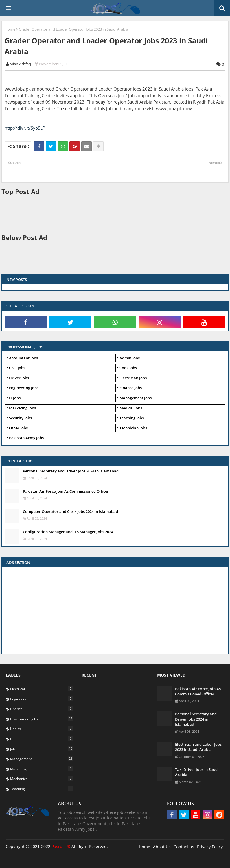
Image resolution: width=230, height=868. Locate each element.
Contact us (184, 847)
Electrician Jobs (133, 378)
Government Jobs (42, 719)
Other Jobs (18, 428)
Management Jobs (136, 398)
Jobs (42, 749)
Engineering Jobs (24, 388)
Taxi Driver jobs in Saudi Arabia (197, 772)
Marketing (42, 769)
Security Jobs (20, 418)
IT (42, 739)
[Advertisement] (107, 214)
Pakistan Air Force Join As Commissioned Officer (66, 491)
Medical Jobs (131, 408)
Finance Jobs (131, 388)
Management (42, 759)
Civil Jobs (17, 368)
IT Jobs (15, 398)
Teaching (42, 789)
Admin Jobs (130, 358)
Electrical (42, 689)
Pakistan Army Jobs (26, 438)
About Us (162, 847)
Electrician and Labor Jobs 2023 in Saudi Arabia (198, 747)
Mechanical (42, 779)
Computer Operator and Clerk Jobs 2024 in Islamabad (70, 511)
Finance (42, 709)
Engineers (42, 699)
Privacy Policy (210, 847)
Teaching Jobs (132, 418)
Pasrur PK (61, 846)
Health (42, 729)
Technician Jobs (133, 428)
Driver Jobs (19, 378)
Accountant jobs (23, 358)
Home (10, 29)
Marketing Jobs (22, 408)
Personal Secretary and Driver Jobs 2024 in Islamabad (71, 471)
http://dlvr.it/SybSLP (25, 128)
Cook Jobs (128, 368)
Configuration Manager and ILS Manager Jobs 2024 (68, 532)
